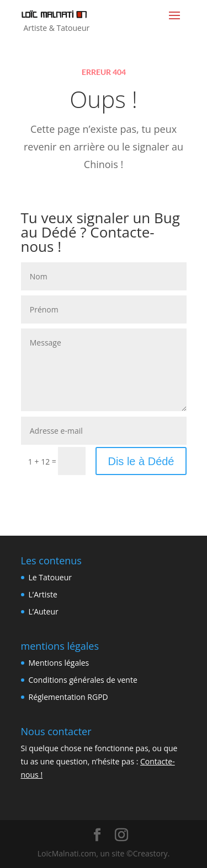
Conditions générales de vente (83, 680)
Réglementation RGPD (68, 697)
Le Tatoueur (50, 577)
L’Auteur (44, 611)
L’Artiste (43, 594)
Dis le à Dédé (141, 461)
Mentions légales (59, 663)
